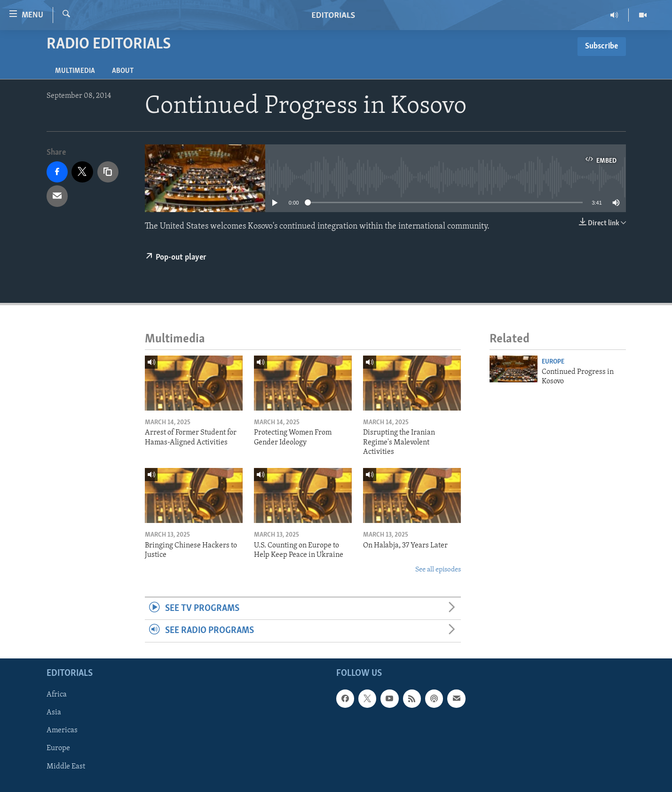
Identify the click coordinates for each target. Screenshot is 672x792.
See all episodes (438, 570)
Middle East (66, 766)
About (123, 71)
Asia (54, 713)
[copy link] (108, 172)
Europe (553, 362)
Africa (57, 695)
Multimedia (75, 71)
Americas (62, 730)
